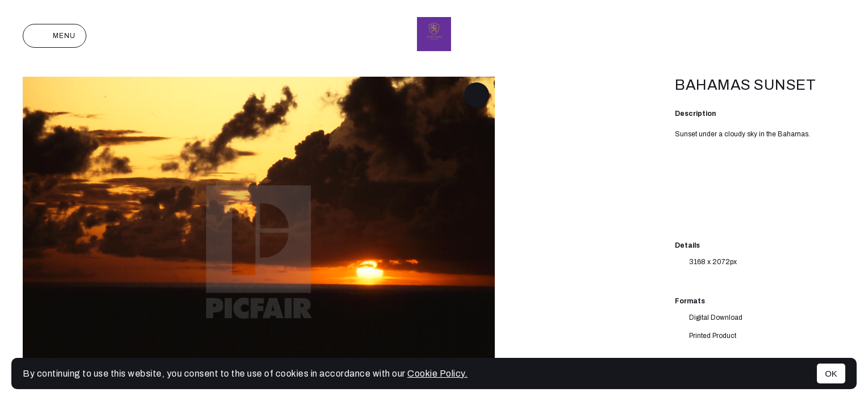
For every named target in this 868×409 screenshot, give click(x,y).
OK (831, 373)
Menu (55, 36)
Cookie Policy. (437, 373)
